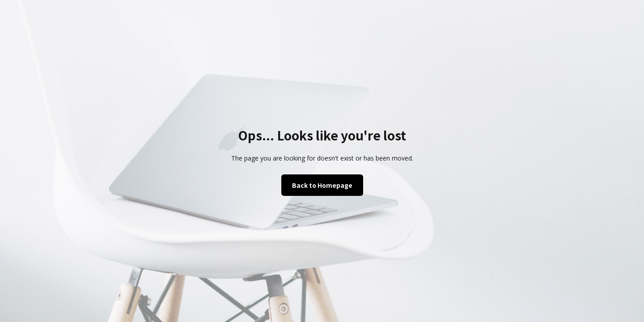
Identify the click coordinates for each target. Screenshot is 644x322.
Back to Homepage (322, 185)
